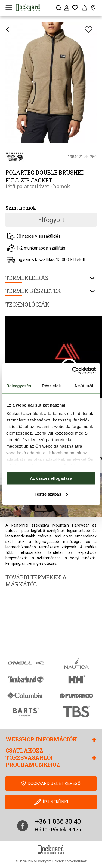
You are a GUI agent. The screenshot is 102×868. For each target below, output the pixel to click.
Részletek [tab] (51, 385)
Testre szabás (51, 494)
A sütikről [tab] (84, 385)
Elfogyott (51, 220)
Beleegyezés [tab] (19, 385)
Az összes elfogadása (51, 478)
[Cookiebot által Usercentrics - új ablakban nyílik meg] (73, 371)
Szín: (12, 208)
